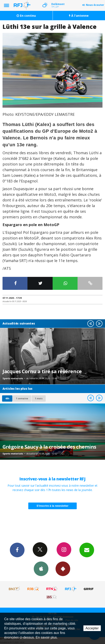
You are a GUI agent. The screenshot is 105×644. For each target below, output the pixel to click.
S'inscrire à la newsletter (53, 506)
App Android (63, 569)
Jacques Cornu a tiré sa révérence (42, 371)
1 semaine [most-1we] (22, 398)
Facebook (17, 550)
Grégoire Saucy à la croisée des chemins (49, 447)
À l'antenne (79, 16)
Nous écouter (95, 5)
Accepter (92, 628)
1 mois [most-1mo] (39, 398)
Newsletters (87, 550)
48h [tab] (7, 398)
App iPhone (41, 569)
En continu (26, 16)
